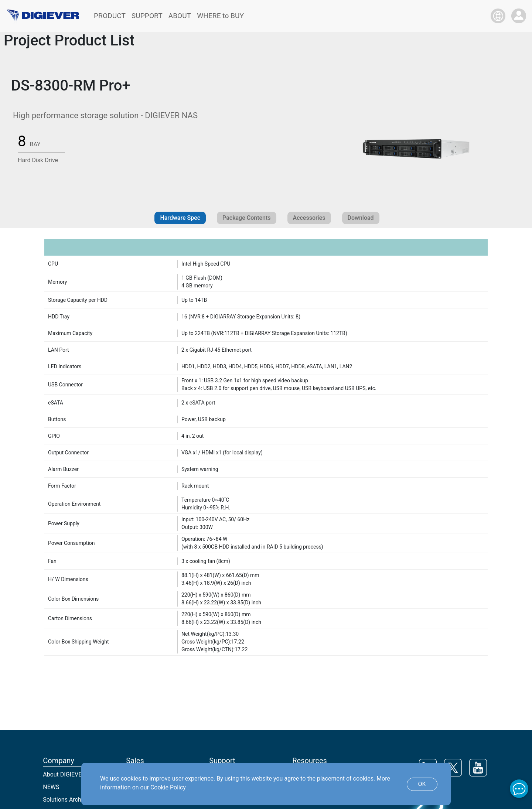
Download (361, 218)
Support (222, 761)
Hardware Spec (180, 218)
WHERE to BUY (220, 16)
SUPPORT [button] (147, 16)
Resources (310, 761)
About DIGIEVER (64, 774)
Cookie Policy (169, 787)
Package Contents (246, 218)
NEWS (51, 787)
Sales (135, 761)
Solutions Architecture (72, 800)
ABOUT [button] (180, 16)
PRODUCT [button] (110, 16)
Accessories (309, 218)
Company (59, 761)
